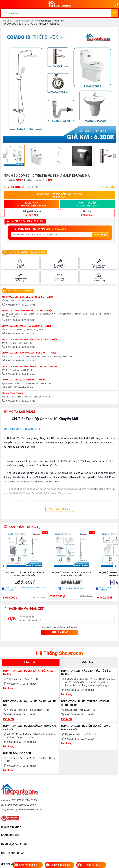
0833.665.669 (28, 375)
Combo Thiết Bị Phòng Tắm (52, 21)
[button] (3, 575)
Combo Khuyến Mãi (25, 21)
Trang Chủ (7, 21)
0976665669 (26, 388)
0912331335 (13, 388)
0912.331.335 (28, 306)
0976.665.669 (13, 306)
